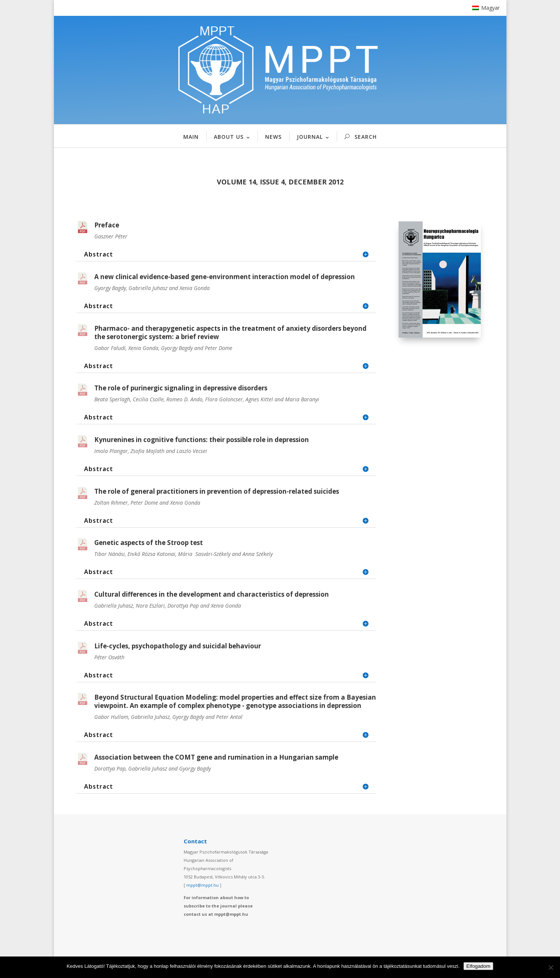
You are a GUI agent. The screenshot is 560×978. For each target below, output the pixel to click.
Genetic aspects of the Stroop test (149, 543)
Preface (107, 225)
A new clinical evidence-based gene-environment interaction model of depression (225, 277)
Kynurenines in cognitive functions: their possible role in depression (202, 440)
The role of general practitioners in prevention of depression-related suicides (217, 491)
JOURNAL (310, 137)
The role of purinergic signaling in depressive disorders (181, 388)
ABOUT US (229, 137)
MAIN (191, 137)
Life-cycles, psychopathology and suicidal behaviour (178, 646)
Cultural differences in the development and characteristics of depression (212, 594)
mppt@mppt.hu (203, 885)
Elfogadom (479, 966)
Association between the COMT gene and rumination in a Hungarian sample (216, 757)
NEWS (273, 137)
